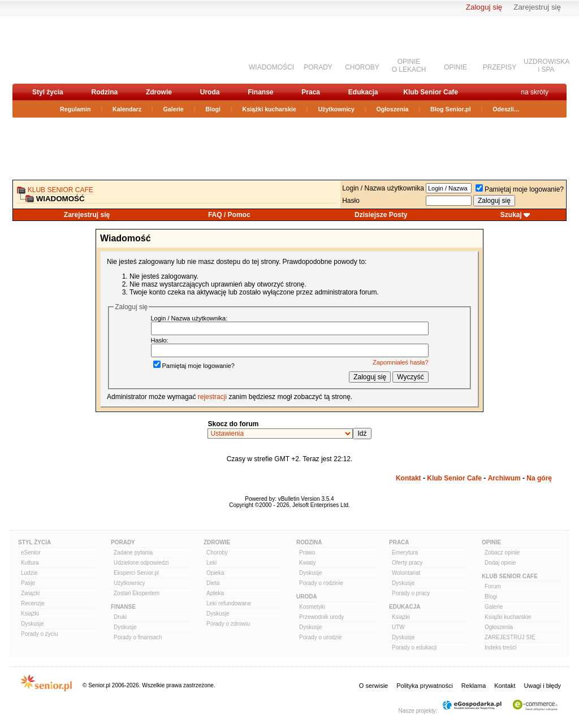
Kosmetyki (312, 607)
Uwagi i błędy (543, 686)
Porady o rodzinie (321, 583)
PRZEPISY (500, 67)
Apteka (215, 593)
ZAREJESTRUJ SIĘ (510, 637)
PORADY (318, 67)
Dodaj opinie (500, 563)
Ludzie (29, 573)
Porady (123, 542)
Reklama (474, 686)
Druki (120, 617)
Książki (30, 614)
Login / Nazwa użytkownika (383, 188)
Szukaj (511, 215)
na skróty (535, 92)
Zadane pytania (133, 552)
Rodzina (104, 92)
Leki (211, 563)
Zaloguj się (484, 7)
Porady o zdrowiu (228, 624)
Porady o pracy (411, 593)
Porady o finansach (138, 637)
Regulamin (75, 109)
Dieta (213, 583)
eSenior (31, 552)
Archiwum (504, 478)
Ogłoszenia (393, 109)
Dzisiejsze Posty (381, 215)
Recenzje (33, 603)
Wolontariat (406, 573)
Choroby (217, 552)
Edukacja (363, 92)
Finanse (260, 92)
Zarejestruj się (537, 7)
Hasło (351, 201)
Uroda (210, 92)
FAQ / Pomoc (229, 215)
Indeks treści (500, 647)
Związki (30, 593)
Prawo (307, 552)
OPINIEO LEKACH (409, 66)
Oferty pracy (407, 563)
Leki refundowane (229, 603)
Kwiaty (307, 563)
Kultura (30, 563)
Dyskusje (33, 624)
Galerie (174, 109)
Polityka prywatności (425, 686)
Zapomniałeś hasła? (400, 362)
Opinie (491, 542)
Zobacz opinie (502, 552)
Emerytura (405, 552)
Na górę (539, 478)
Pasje (28, 583)
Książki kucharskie (269, 109)
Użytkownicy (336, 109)
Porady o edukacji (414, 647)
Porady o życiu (40, 634)
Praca (311, 92)
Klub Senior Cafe (431, 92)
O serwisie (373, 686)
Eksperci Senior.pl (136, 573)
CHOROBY (362, 67)
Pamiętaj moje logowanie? (520, 189)
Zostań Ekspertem (137, 593)
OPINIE (455, 67)
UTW (398, 627)
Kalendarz (127, 109)
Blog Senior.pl (451, 109)
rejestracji (212, 397)
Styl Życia (34, 542)
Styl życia (48, 92)
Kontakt (409, 478)
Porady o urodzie (321, 637)
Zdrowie (159, 92)
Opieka (215, 573)
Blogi (213, 109)
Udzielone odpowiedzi (141, 563)
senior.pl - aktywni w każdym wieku (72, 49)
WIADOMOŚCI (271, 67)
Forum (493, 586)
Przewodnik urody (321, 617)
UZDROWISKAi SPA (546, 66)
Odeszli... (506, 109)
